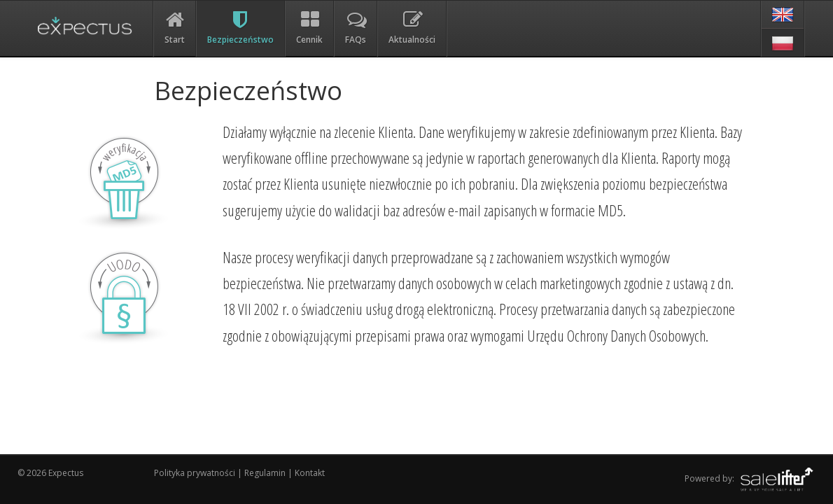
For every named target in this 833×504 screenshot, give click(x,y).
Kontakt (310, 473)
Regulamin (265, 473)
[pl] (783, 43)
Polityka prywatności (196, 473)
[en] (783, 15)
